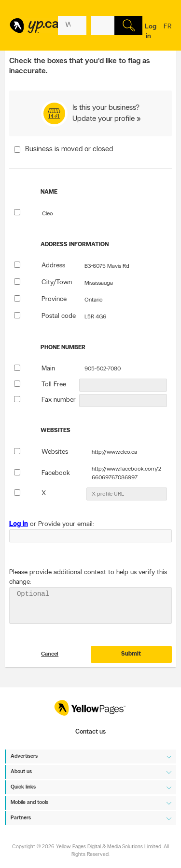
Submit (131, 660)
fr (167, 33)
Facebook (56, 473)
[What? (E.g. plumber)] (72, 26)
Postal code (59, 316)
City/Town (57, 283)
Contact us (90, 732)
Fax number (59, 400)
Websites (55, 452)
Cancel (50, 660)
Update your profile (104, 119)
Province (54, 299)
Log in (151, 32)
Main (48, 369)
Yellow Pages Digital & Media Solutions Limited (109, 847)
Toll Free (54, 385)
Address (53, 266)
